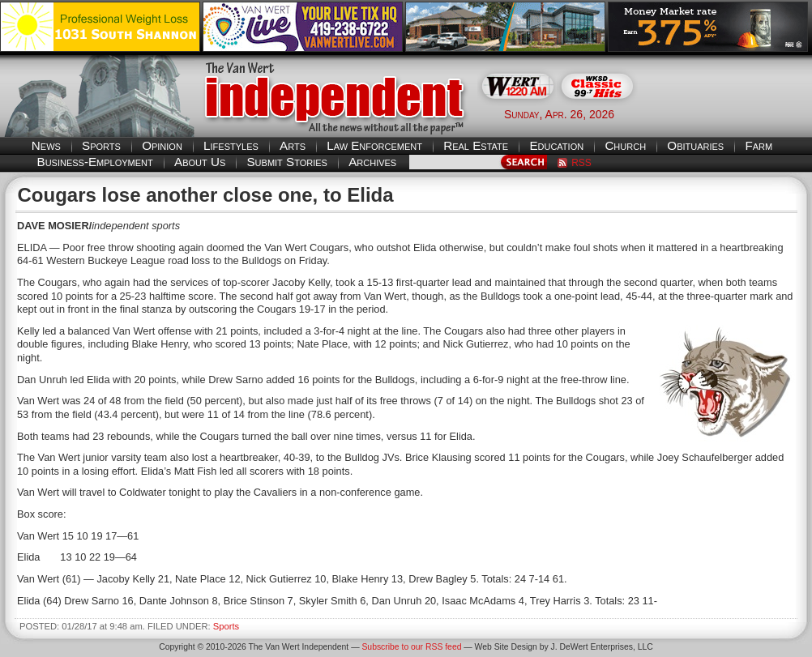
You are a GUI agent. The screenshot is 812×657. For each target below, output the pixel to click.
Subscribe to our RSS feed (411, 647)
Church (625, 145)
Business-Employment (95, 162)
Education (556, 145)
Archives (372, 162)
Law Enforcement (374, 145)
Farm (759, 145)
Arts (293, 145)
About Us (200, 162)
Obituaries (695, 145)
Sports (101, 145)
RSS (581, 163)
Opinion (162, 145)
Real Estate (476, 145)
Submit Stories (286, 162)
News (46, 145)
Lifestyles (231, 145)
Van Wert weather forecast (731, 113)
